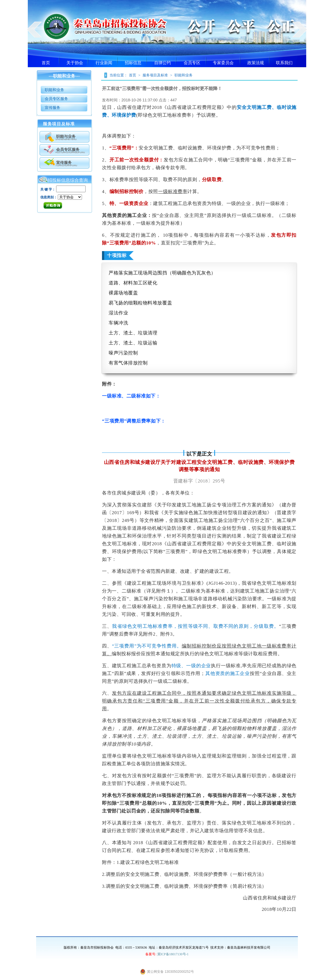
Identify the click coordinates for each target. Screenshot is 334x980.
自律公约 (163, 63)
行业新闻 (104, 63)
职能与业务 (66, 137)
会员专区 (192, 63)
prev (34, 29)
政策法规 (256, 63)
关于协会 (75, 63)
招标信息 (133, 63)
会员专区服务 (56, 99)
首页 (46, 63)
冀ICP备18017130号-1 (173, 954)
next (300, 29)
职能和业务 (54, 90)
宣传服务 (53, 108)
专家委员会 (223, 63)
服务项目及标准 (155, 75)
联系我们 (284, 63)
